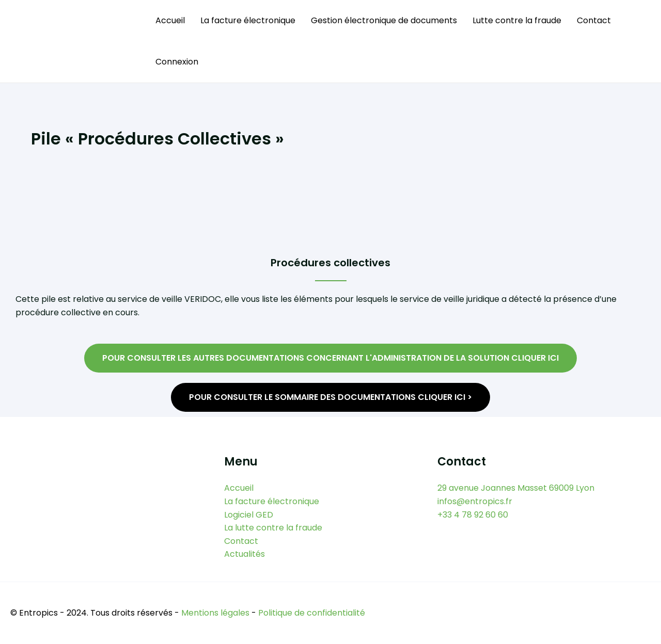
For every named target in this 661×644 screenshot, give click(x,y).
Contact (594, 20)
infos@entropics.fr (475, 501)
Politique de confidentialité (312, 613)
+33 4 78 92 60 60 (473, 515)
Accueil (170, 20)
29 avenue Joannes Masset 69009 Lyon (516, 488)
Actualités (245, 554)
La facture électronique (248, 20)
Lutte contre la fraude (517, 20)
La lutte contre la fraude (273, 528)
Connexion (177, 62)
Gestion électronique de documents (384, 20)
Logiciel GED (249, 515)
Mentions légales (215, 613)
